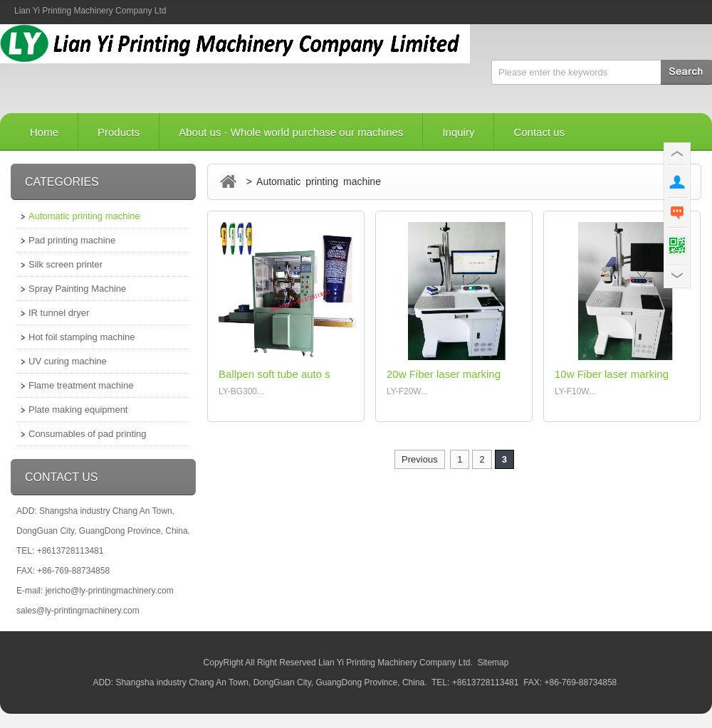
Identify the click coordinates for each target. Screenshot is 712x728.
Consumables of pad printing (88, 434)
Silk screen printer (66, 264)
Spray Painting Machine (77, 289)
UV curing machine (68, 361)
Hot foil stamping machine (82, 337)
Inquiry (458, 132)
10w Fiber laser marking (612, 374)
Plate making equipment (78, 410)
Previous (420, 459)
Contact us (539, 132)
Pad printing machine (72, 240)
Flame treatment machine (81, 385)
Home (44, 132)
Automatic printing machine (84, 216)
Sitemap (493, 663)
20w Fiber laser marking (444, 374)
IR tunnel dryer (59, 313)
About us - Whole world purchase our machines (291, 132)
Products (119, 132)
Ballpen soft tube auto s (274, 374)
